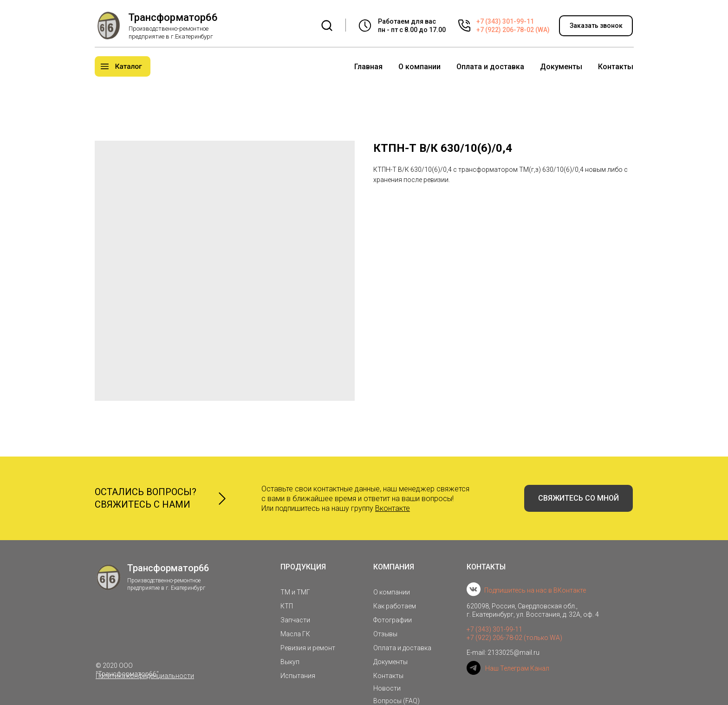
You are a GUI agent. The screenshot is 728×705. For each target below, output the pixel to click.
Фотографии (393, 620)
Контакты (616, 67)
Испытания (298, 676)
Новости (387, 688)
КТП (287, 606)
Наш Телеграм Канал (517, 668)
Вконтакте (393, 508)
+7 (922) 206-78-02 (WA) (513, 30)
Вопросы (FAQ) (396, 701)
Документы (561, 67)
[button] (596, 26)
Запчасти (295, 620)
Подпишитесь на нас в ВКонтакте (535, 590)
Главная (368, 67)
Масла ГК (295, 634)
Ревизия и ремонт (308, 648)
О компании (419, 67)
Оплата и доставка (490, 67)
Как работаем (395, 606)
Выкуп (290, 662)
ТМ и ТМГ (295, 592)
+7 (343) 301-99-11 (505, 21)
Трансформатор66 (173, 17)
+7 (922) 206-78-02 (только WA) (514, 638)
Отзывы (385, 634)
